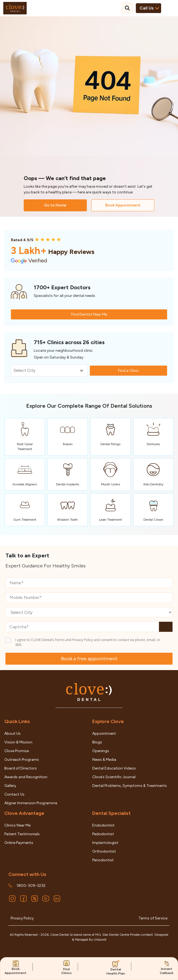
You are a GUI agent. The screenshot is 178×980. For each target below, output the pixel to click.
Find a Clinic (128, 371)
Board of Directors (21, 768)
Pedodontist (103, 834)
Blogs (97, 742)
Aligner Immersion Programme (31, 803)
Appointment (104, 734)
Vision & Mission (18, 742)
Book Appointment (123, 205)
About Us (13, 734)
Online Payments (19, 843)
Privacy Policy (22, 918)
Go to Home (55, 205)
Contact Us (14, 794)
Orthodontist (104, 851)
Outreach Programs (22, 760)
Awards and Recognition (26, 777)
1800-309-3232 (31, 886)
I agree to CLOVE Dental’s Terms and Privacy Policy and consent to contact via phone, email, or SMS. (88, 642)
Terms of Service (153, 918)
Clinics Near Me (17, 825)
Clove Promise (17, 751)
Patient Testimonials (22, 834)
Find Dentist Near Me (89, 314)
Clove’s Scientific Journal (114, 777)
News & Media (104, 760)
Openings (101, 751)
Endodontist (103, 825)
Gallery (10, 786)
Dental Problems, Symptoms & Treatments (130, 786)
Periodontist (103, 860)
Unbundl (100, 940)
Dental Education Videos (114, 768)
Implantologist (105, 843)
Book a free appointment (89, 659)
